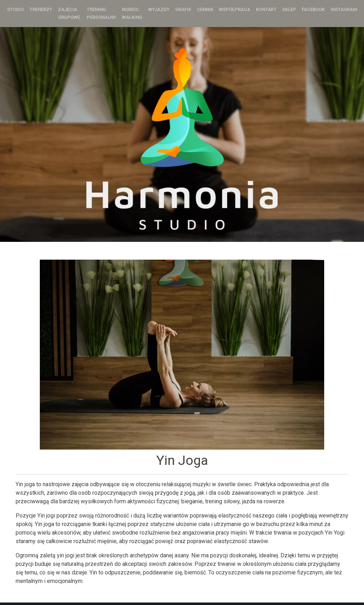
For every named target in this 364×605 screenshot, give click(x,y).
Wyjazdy (159, 9)
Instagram (344, 9)
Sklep (289, 9)
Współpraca (235, 9)
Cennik (205, 9)
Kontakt (266, 9)
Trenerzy (41, 9)
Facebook (313, 9)
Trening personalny (101, 13)
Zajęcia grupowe (69, 13)
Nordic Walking (132, 13)
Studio (15, 9)
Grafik (183, 9)
